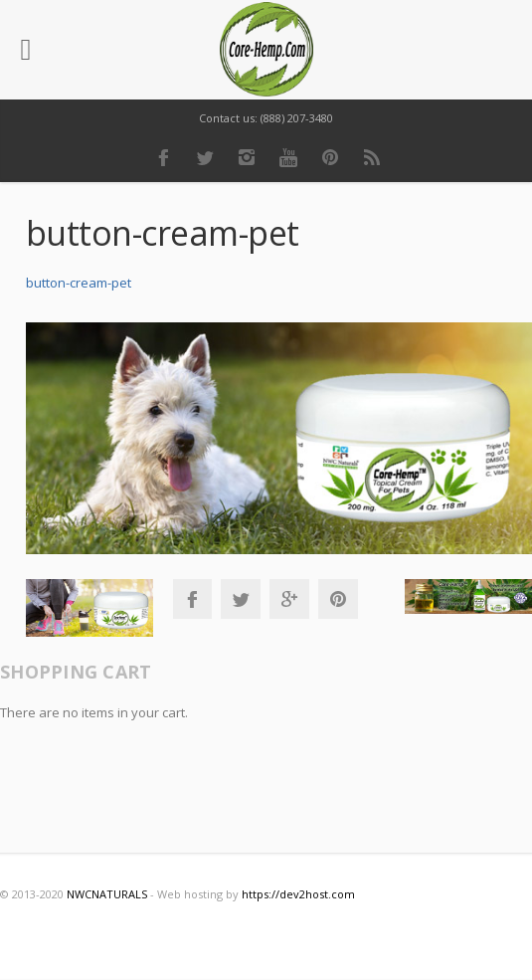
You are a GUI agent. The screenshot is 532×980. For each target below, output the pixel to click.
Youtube (288, 157)
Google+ (289, 599)
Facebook (163, 157)
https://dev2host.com (298, 894)
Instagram (247, 157)
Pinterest (330, 157)
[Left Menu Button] (26, 50)
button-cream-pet (79, 283)
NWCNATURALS (107, 894)
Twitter (205, 157)
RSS (372, 157)
